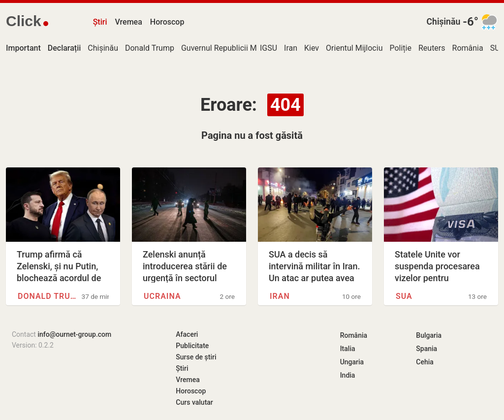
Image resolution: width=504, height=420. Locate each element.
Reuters (432, 48)
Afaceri (187, 334)
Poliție (400, 48)
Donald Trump (150, 48)
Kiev (312, 48)
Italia (348, 349)
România (468, 48)
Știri (100, 22)
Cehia (425, 362)
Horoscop (167, 22)
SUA (404, 296)
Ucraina (162, 296)
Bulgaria (429, 335)
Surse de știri (196, 357)
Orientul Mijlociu (354, 48)
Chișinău (444, 22)
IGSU (268, 48)
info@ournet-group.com (74, 334)
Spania (426, 349)
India (348, 375)
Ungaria (352, 362)
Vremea (128, 22)
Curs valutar (194, 402)
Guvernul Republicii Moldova (231, 48)
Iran (291, 48)
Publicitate (192, 346)
